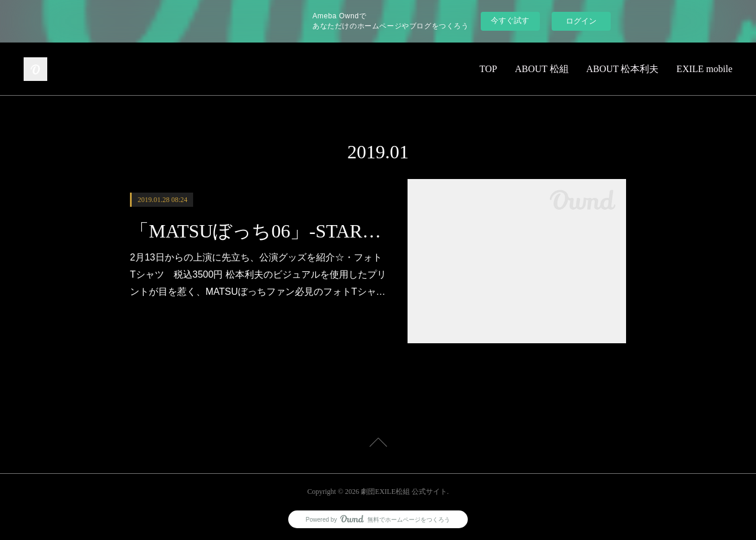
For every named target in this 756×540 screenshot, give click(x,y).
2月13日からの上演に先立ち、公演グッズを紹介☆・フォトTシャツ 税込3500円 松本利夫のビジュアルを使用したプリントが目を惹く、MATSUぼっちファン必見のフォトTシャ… (258, 274)
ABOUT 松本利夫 (623, 69)
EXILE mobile (704, 69)
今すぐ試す (510, 20)
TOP (488, 69)
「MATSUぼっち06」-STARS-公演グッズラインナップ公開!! (258, 231)
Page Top (378, 444)
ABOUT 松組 (542, 69)
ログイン (581, 21)
